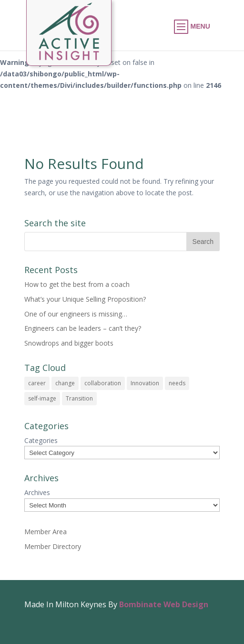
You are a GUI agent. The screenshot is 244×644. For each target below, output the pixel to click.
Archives (37, 492)
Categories (41, 440)
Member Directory (53, 546)
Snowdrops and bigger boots (69, 343)
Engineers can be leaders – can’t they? (83, 328)
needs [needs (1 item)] (177, 383)
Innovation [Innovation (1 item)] (145, 383)
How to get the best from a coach (77, 284)
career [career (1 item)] (37, 383)
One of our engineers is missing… (76, 314)
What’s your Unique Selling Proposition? (85, 299)
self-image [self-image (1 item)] (42, 398)
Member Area (46, 532)
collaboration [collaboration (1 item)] (103, 383)
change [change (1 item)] (65, 383)
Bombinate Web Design (164, 604)
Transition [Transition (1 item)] (79, 398)
